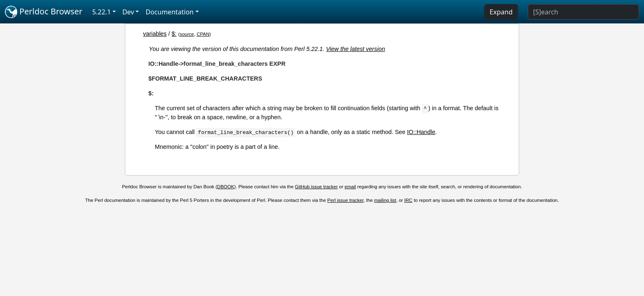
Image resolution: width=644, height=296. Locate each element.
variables (155, 34)
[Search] (583, 12)
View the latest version (356, 49)
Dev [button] (128, 12)
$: (174, 34)
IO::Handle (421, 132)
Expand (501, 12)
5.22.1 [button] (102, 12)
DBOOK (226, 187)
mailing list (385, 200)
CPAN (203, 34)
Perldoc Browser (44, 12)
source (187, 34)
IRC (408, 200)
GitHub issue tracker (316, 187)
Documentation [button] (169, 12)
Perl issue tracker (345, 200)
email (350, 187)
